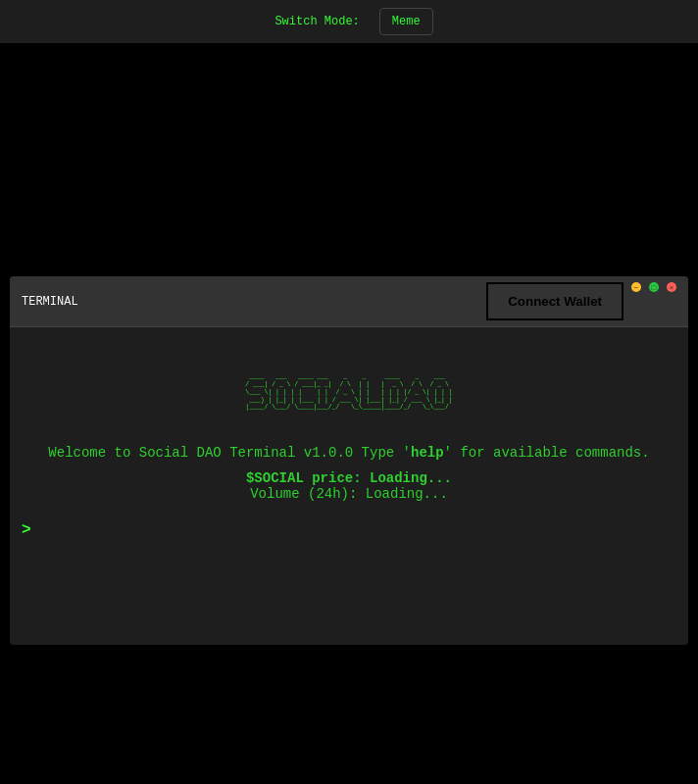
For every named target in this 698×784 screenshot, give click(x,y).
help (427, 453)
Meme (406, 22)
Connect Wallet (555, 301)
